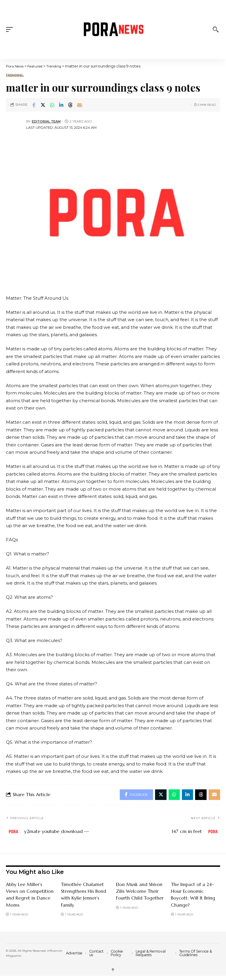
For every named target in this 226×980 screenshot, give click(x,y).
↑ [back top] (113, 971)
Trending (15, 75)
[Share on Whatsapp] (52, 105)
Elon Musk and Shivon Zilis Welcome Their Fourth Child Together (140, 892)
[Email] (79, 105)
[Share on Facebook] (34, 105)
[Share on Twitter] (43, 105)
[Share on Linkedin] (61, 105)
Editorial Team (47, 121)
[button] (11, 29)
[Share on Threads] (70, 105)
